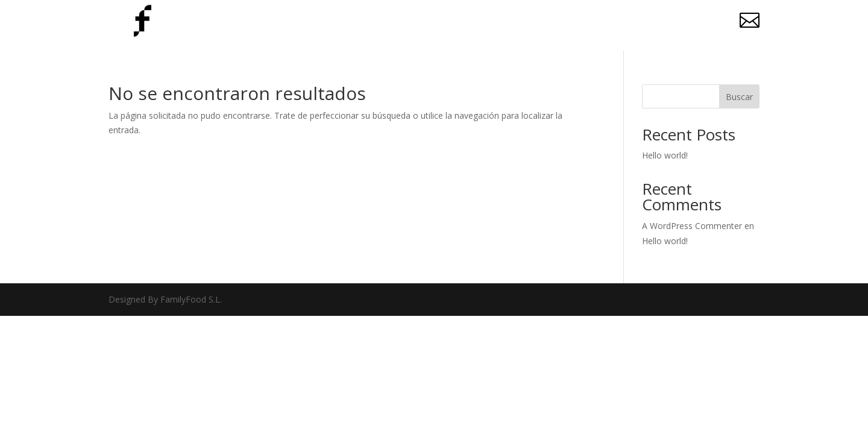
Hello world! (665, 155)
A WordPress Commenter (692, 226)
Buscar (739, 97)
